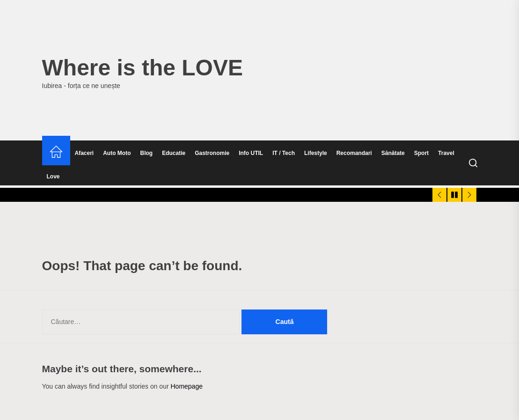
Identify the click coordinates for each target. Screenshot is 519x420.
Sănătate (393, 153)
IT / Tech (284, 153)
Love (53, 177)
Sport (421, 153)
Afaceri (84, 153)
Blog (147, 153)
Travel (446, 153)
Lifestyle (316, 153)
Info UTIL (251, 153)
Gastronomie (212, 153)
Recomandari (354, 153)
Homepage (186, 386)
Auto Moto (117, 153)
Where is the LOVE (143, 68)
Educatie (174, 153)
